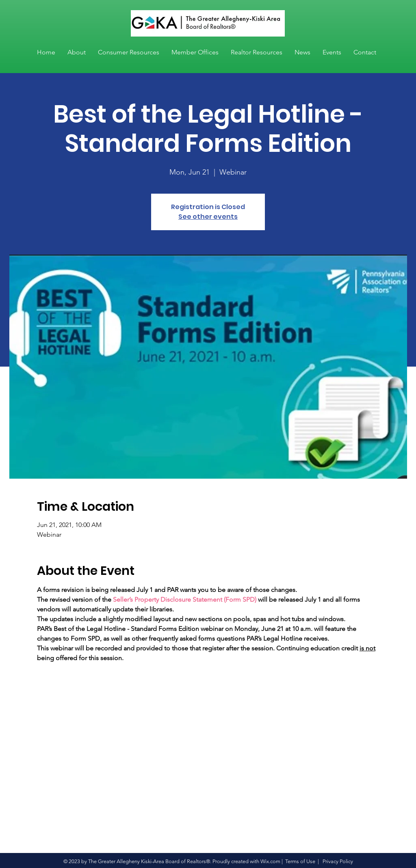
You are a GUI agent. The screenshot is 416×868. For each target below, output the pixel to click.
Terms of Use (300, 861)
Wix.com (270, 861)
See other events (208, 217)
